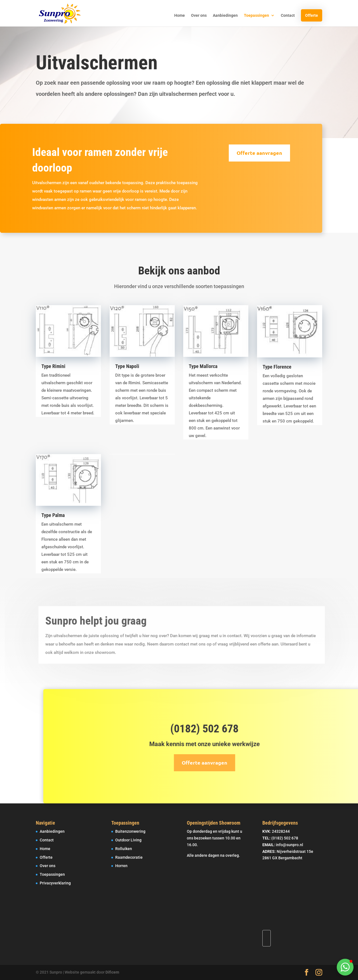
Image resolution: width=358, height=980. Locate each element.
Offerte (312, 15)
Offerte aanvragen (251, 153)
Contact (288, 16)
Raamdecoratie (129, 857)
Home (180, 16)
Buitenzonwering (130, 831)
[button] (345, 967)
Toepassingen (256, 16)
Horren (121, 866)
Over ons (199, 16)
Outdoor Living (128, 840)
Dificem (112, 972)
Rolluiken (124, 849)
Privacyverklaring (55, 883)
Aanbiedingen (225, 16)
